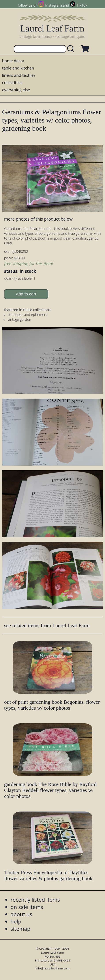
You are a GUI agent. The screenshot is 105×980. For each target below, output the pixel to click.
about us (21, 914)
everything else (16, 90)
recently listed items (35, 900)
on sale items (27, 907)
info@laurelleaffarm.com (52, 968)
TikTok (82, 5)
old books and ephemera (28, 315)
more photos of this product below (38, 219)
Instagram (53, 5)
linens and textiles (19, 75)
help (16, 921)
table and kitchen (18, 68)
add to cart (26, 294)
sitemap (21, 929)
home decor (13, 61)
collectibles (12, 82)
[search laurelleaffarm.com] (72, 49)
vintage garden (19, 319)
